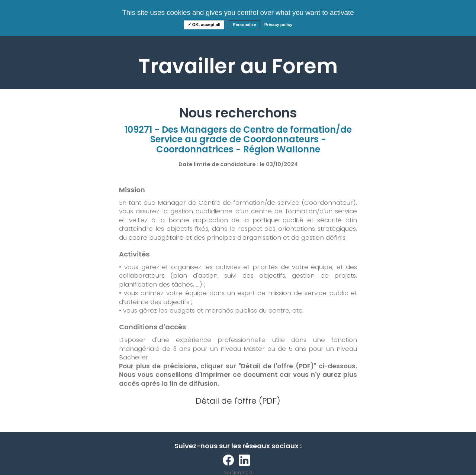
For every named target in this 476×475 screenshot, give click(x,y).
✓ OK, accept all (204, 25)
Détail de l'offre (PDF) (238, 401)
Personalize (245, 25)
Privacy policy (279, 25)
